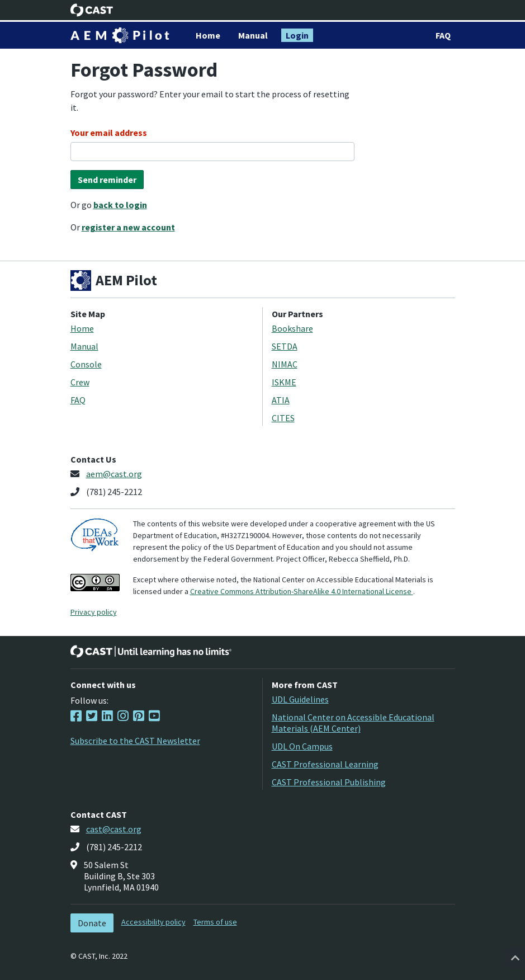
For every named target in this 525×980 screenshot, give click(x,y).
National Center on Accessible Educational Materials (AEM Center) (353, 723)
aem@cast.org (114, 474)
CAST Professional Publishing (329, 782)
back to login (120, 205)
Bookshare (292, 328)
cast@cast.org (114, 829)
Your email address (109, 133)
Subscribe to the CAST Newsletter (135, 741)
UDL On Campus (302, 746)
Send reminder (107, 180)
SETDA (285, 346)
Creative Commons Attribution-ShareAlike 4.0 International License (302, 591)
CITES (283, 418)
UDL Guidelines (300, 699)
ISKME (284, 382)
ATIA (281, 400)
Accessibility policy (153, 922)
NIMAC (285, 364)
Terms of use (215, 922)
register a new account (128, 227)
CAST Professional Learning (325, 764)
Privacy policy (94, 612)
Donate (92, 923)
